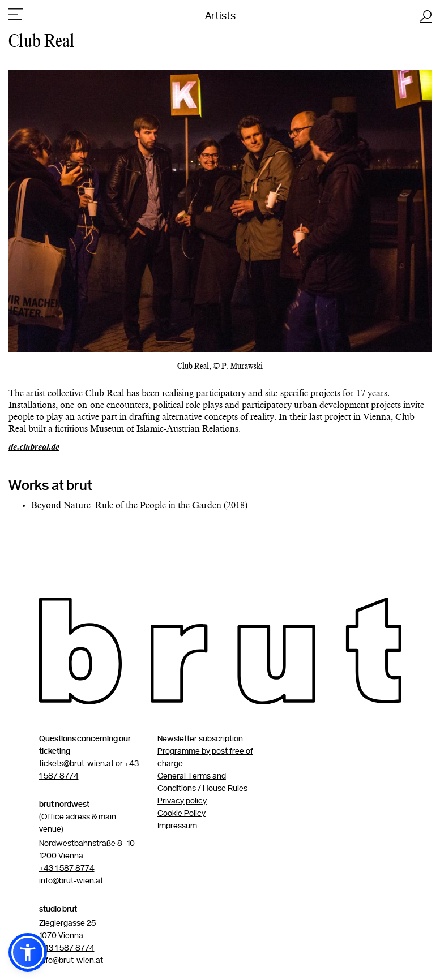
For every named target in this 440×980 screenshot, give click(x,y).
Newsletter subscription (200, 739)
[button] (28, 952)
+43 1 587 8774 (67, 869)
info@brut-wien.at (71, 881)
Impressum (177, 826)
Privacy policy (182, 801)
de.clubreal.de (34, 448)
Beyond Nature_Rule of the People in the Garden (126, 506)
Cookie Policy (181, 814)
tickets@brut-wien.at (76, 764)
